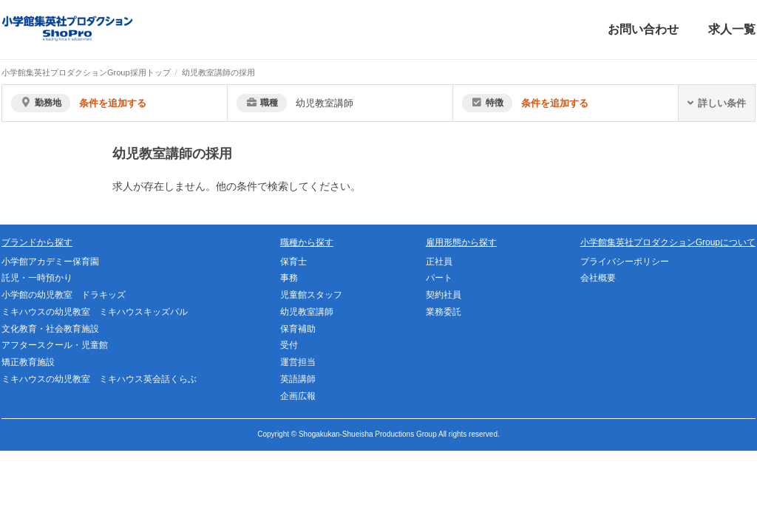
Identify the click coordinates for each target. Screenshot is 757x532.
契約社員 (444, 295)
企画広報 (298, 396)
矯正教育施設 (28, 362)
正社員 (439, 262)
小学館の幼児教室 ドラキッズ (64, 295)
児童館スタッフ (311, 295)
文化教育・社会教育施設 (50, 329)
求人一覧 (732, 29)
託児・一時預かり (37, 278)
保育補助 (298, 329)
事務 (289, 278)
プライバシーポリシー (625, 262)
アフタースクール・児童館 (55, 345)
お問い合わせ (643, 29)
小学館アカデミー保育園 (50, 262)
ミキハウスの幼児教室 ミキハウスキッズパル (95, 312)
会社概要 (598, 278)
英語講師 (298, 379)
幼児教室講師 (307, 312)
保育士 (293, 262)
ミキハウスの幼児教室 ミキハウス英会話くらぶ (99, 379)
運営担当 (298, 362)
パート (439, 278)
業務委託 (444, 312)
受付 (289, 345)
